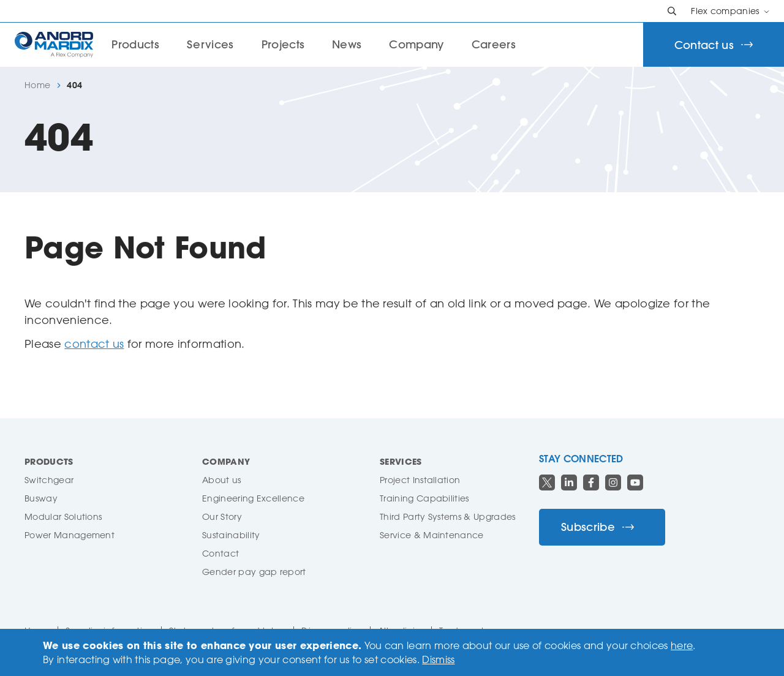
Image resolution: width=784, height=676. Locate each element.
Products (49, 461)
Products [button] (135, 44)
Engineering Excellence (253, 498)
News (347, 44)
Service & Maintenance (432, 535)
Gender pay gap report (254, 572)
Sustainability (231, 535)
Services (210, 44)
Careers (494, 44)
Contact (221, 553)
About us (222, 480)
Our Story (222, 516)
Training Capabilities (424, 498)
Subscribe (597, 527)
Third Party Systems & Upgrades (448, 516)
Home (37, 85)
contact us (94, 344)
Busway (41, 498)
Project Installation (420, 480)
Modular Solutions (63, 516)
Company (416, 44)
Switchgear (49, 480)
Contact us (714, 45)
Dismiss (438, 659)
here (682, 645)
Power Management (70, 535)
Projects (283, 44)
